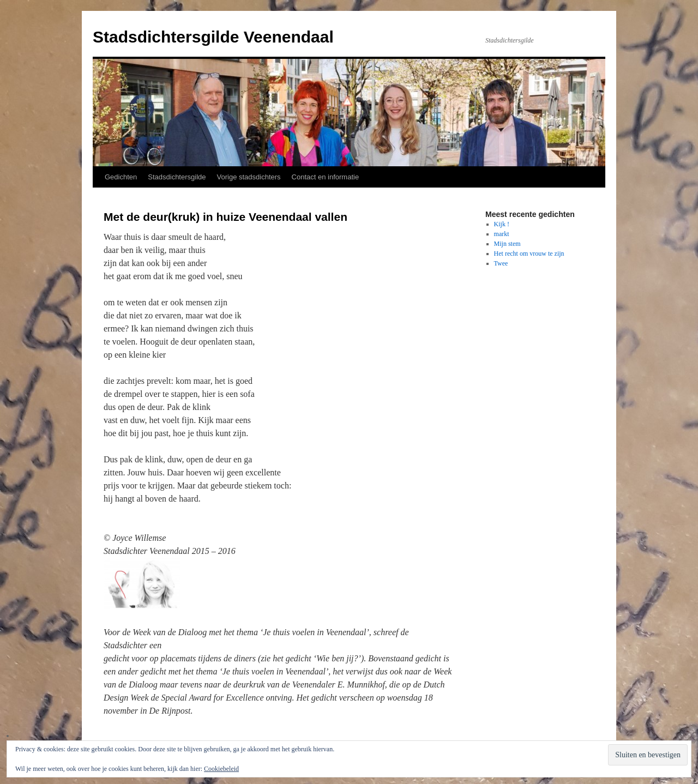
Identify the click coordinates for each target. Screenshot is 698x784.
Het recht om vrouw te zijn (529, 254)
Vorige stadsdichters (249, 177)
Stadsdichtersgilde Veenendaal (213, 37)
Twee (501, 263)
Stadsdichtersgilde (177, 177)
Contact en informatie (326, 177)
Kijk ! (502, 224)
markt (502, 234)
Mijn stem (507, 244)
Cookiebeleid (221, 769)
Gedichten (121, 177)
